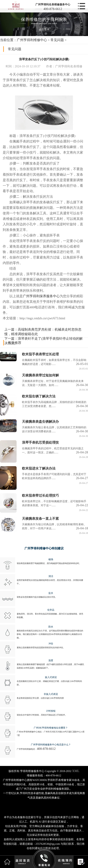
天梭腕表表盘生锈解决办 (40, 422)
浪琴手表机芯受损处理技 (40, 442)
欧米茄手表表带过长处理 (40, 354)
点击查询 (44, 29)
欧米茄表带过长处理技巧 (40, 495)
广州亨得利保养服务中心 (41, 296)
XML (76, 771)
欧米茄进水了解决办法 (39, 468)
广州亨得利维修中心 (32, 40)
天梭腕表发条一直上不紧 (40, 519)
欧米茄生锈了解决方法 (39, 396)
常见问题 (57, 40)
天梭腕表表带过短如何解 (40, 375)
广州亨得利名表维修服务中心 (53, 4)
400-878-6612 (53, 9)
